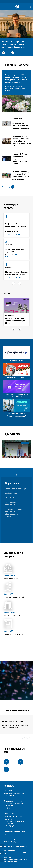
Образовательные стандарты (16, 489)
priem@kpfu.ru (8, 808)
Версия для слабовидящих (16, 846)
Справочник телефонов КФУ (14, 833)
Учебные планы (11, 493)
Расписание (9, 498)
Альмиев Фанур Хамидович (12, 722)
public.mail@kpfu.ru (10, 826)
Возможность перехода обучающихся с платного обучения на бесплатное (14, 44)
